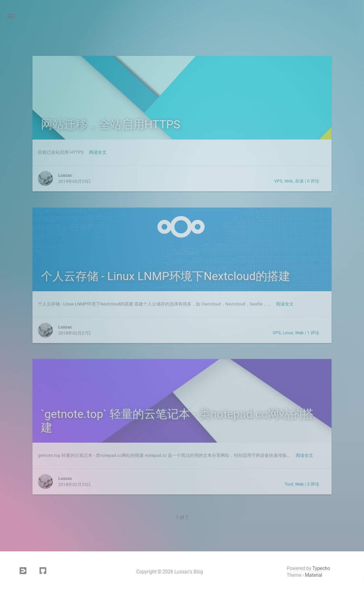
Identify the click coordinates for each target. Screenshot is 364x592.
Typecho (321, 568)
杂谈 (299, 181)
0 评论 (313, 181)
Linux (288, 333)
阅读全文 (98, 152)
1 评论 (313, 333)
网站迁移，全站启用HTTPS (111, 124)
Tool (289, 484)
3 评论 (313, 484)
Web (289, 181)
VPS (278, 181)
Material (314, 575)
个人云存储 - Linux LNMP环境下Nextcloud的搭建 (166, 276)
